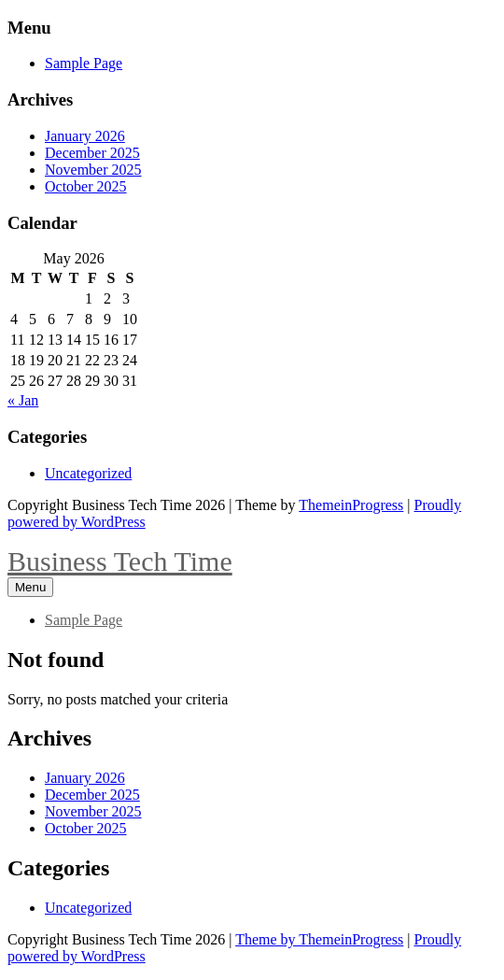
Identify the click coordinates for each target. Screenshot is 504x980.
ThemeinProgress (351, 505)
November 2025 (93, 170)
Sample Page (84, 63)
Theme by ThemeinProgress (319, 939)
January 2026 (85, 136)
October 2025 (86, 186)
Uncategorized (88, 473)
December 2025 (92, 153)
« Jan (23, 400)
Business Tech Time (120, 561)
